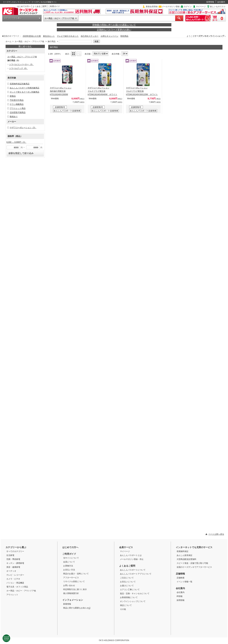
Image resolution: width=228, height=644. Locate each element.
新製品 (13, 96)
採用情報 (210, 2)
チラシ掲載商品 (17, 104)
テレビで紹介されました (68, 36)
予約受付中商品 (17, 100)
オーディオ (11, 571)
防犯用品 (124, 36)
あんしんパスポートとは (131, 555)
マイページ (201, 7)
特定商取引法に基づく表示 (75, 589)
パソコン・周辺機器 (15, 583)
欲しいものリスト (218, 7)
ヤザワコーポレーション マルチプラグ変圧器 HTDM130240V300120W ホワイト (142, 91)
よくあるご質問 (39, 6)
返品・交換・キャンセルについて (135, 594)
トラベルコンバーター (22, 64)
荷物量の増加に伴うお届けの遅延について (114, 25)
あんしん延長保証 (184, 555)
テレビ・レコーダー (15, 575)
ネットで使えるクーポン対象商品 (25, 92)
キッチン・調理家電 (15, 563)
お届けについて (127, 586)
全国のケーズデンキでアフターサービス (194, 567)
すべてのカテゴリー (15, 551)
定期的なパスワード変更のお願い (114, 30)
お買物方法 (68, 566)
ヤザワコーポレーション (23, 128)
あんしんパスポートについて (133, 570)
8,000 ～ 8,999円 (16, 142)
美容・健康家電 (13, 567)
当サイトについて (71, 558)
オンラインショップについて (133, 601)
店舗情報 (180, 574)
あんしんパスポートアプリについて (136, 574)
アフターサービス (71, 578)
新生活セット (49, 36)
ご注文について (127, 578)
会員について (69, 562)
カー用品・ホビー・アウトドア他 (59, 18)
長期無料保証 (182, 551)
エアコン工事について (130, 590)
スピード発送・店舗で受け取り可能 (192, 563)
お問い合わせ (69, 585)
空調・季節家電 (13, 559)
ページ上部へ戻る (216, 534)
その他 (123, 609)
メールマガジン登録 (171, 7)
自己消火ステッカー (90, 36)
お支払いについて (128, 582)
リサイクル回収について (74, 582)
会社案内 (221, 2)
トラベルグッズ (19, 68)
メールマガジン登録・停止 (132, 559)
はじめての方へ (24, 6)
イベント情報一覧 (184, 582)
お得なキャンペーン (109, 36)
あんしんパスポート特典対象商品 (25, 88)
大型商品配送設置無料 (186, 559)
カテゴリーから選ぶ (13, 18)
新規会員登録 (152, 7)
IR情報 (180, 596)
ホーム (9, 41)
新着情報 (67, 604)
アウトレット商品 (18, 108)
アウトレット (12, 595)
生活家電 (10, 555)
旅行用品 (52, 41)
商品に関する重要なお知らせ (77, 608)
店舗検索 (181, 578)
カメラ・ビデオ (13, 579)
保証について (126, 605)
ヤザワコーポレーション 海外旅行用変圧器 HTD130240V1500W (61, 91)
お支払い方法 (69, 570)
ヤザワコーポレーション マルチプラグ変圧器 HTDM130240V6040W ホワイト (103, 91)
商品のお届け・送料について (76, 574)
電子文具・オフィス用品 (17, 587)
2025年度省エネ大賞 (32, 36)
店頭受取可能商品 (18, 112)
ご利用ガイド (54, 6)
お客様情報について (129, 597)
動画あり (14, 117)
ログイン (188, 7)
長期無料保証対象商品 (20, 84)
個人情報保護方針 (71, 593)
